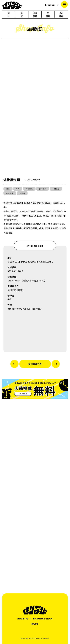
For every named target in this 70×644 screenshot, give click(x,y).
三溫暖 (22, 193)
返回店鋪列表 (35, 364)
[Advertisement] (35, 547)
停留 (35, 14)
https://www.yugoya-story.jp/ (24, 309)
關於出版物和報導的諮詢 (43, 619)
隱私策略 (35, 624)
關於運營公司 (23, 619)
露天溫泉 (43, 189)
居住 (61, 14)
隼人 (18, 189)
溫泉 (48, 14)
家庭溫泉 (10, 193)
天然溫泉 (29, 189)
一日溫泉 (56, 189)
